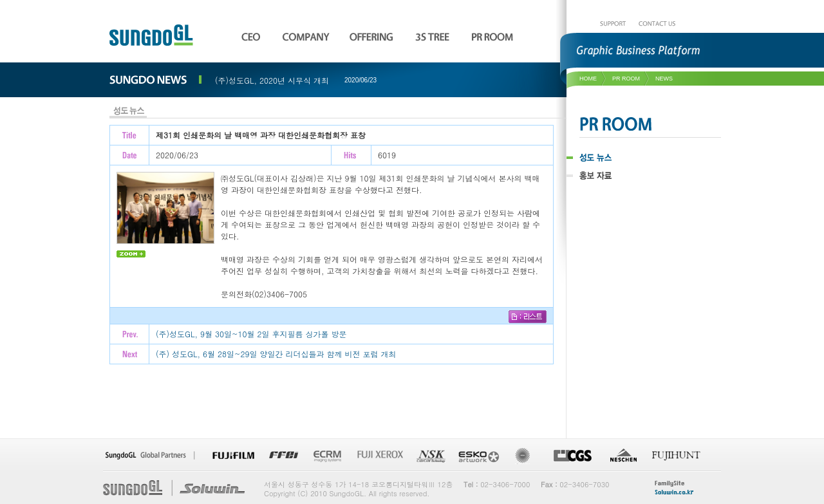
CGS (572, 456)
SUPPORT (613, 23)
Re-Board (526, 456)
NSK (430, 456)
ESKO (480, 456)
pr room (626, 79)
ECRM (327, 456)
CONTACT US (657, 23)
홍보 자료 (632, 176)
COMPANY (307, 36)
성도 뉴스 (632, 158)
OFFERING (374, 36)
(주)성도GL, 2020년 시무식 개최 (272, 80)
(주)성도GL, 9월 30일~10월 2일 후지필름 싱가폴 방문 (251, 334)
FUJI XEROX (379, 456)
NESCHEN (623, 456)
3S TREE (434, 36)
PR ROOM (634, 124)
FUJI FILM (233, 456)
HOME (588, 79)
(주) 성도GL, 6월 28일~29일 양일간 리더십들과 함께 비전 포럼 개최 (276, 354)
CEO (252, 36)
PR (493, 36)
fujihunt (676, 456)
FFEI (283, 456)
